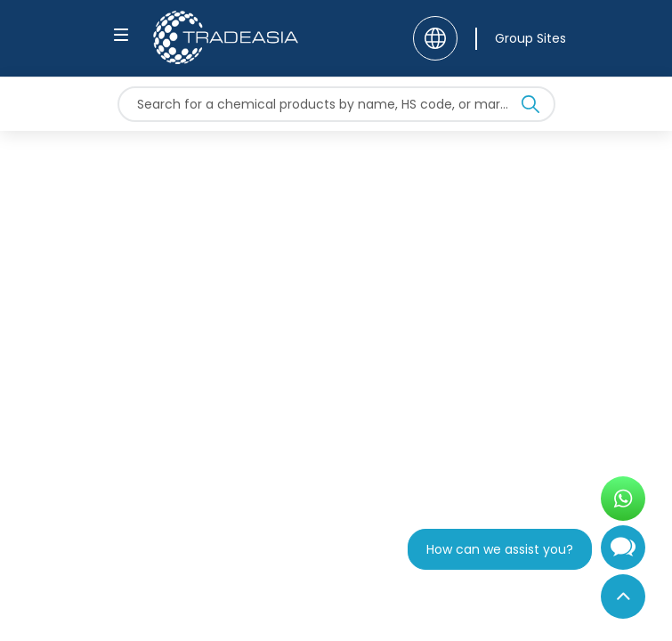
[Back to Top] (623, 596)
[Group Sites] (521, 39)
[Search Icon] (530, 108)
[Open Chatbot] (623, 555)
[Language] (435, 38)
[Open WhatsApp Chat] (623, 499)
